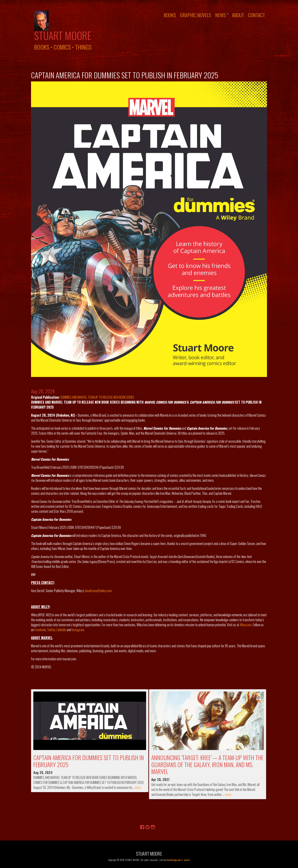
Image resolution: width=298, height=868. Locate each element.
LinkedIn (61, 630)
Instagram (78, 630)
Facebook (40, 630)
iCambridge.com (174, 860)
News (220, 15)
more (138, 787)
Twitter (51, 630)
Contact (257, 15)
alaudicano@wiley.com (98, 591)
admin (187, 860)
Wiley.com (246, 625)
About (238, 15)
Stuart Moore (63, 35)
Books (170, 15)
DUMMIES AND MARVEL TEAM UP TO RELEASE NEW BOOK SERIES (97, 397)
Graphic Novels (196, 15)
